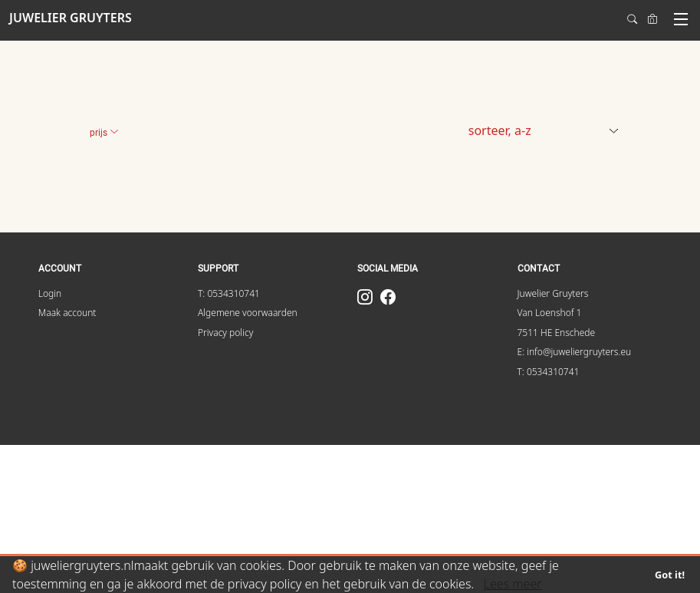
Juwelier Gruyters (553, 293)
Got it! (670, 575)
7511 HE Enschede (557, 333)
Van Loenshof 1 (550, 313)
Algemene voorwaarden (248, 313)
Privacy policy (225, 333)
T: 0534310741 (229, 293)
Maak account (67, 313)
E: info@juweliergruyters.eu (575, 352)
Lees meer (513, 584)
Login (50, 293)
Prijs (104, 133)
